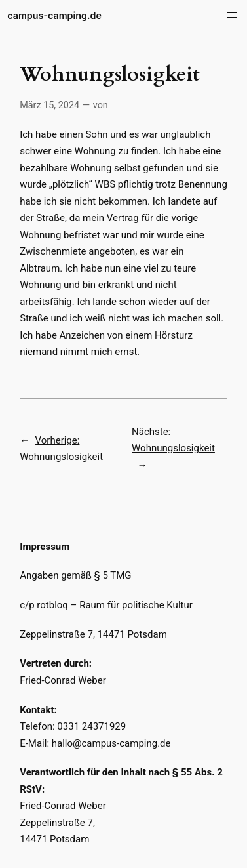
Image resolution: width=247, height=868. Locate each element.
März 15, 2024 (49, 105)
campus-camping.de (54, 15)
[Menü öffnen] (232, 15)
